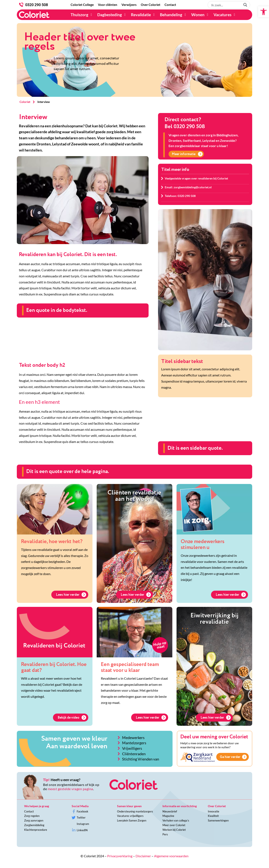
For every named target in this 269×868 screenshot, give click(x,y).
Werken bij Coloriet (174, 830)
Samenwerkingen (218, 820)
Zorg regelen (32, 816)
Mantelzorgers (134, 743)
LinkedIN (82, 830)
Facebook (82, 811)
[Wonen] (200, 15)
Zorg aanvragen (34, 820)
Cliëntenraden (134, 754)
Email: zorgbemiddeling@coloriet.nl (188, 187)
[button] (264, 12)
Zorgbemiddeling (34, 825)
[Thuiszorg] (82, 15)
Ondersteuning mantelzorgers (135, 811)
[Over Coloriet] (151, 5)
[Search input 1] (225, 5)
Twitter (81, 817)
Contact (29, 811)
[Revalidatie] (143, 15)
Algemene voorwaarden (171, 856)
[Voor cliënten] (108, 5)
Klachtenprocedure (36, 830)
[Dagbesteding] (112, 15)
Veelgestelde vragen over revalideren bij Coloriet (196, 178)
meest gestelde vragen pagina (70, 789)
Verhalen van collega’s (176, 820)
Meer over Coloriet (174, 825)
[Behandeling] (173, 15)
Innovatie (214, 811)
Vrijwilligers (132, 748)
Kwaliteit (213, 816)
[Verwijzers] (129, 5)
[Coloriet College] (82, 5)
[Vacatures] (225, 15)
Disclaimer (143, 856)
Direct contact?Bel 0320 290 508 (185, 123)
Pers (165, 834)
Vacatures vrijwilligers (130, 816)
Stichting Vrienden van (141, 759)
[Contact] (170, 5)
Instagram (83, 824)
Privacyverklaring (120, 856)
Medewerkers (133, 738)
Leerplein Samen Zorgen (132, 820)
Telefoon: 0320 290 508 (180, 196)
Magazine (168, 816)
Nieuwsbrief (170, 811)
